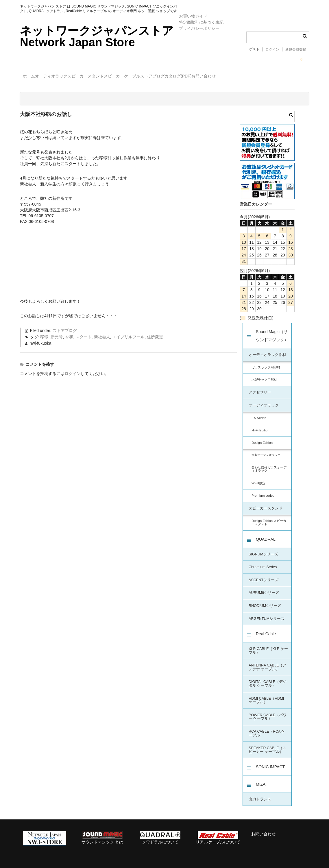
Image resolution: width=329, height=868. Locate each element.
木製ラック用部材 (264, 375)
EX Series (259, 413)
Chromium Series (263, 562)
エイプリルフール (128, 332)
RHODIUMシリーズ (265, 601)
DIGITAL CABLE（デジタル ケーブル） (268, 679)
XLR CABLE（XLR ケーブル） (268, 646)
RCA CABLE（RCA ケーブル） (267, 728)
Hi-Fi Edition (260, 425)
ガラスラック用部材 (266, 362)
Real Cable (266, 629)
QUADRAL (266, 534)
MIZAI (261, 779)
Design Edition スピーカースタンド (269, 517)
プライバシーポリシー (199, 28)
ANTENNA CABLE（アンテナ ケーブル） (267, 662)
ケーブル (183, 77)
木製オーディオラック (266, 450)
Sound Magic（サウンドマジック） (272, 331)
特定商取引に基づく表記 (201, 22)
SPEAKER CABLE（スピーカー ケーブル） (267, 745)
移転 (44, 332)
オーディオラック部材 (267, 350)
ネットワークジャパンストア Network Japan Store (97, 36)
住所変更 (155, 332)
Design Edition (262, 438)
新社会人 (102, 332)
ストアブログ (215, 77)
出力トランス (260, 794)
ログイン (272, 49)
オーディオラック (66, 77)
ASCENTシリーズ (264, 575)
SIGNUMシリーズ (263, 549)
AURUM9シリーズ (264, 588)
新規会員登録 (296, 49)
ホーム (32, 77)
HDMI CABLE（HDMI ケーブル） (266, 696)
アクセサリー (260, 387)
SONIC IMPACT (270, 762)
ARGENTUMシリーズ (267, 614)
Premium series (263, 491)
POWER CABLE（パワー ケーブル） (268, 712)
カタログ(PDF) (252, 77)
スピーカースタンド (112, 77)
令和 (69, 332)
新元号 (57, 332)
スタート (84, 332)
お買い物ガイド (193, 16)
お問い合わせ (290, 77)
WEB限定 (258, 478)
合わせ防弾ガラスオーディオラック (269, 464)
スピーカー (153, 77)
